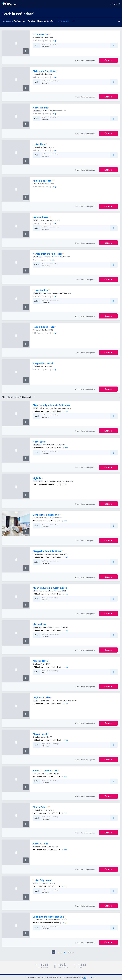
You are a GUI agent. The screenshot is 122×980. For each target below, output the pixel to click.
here (85, 977)
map (54, 41)
